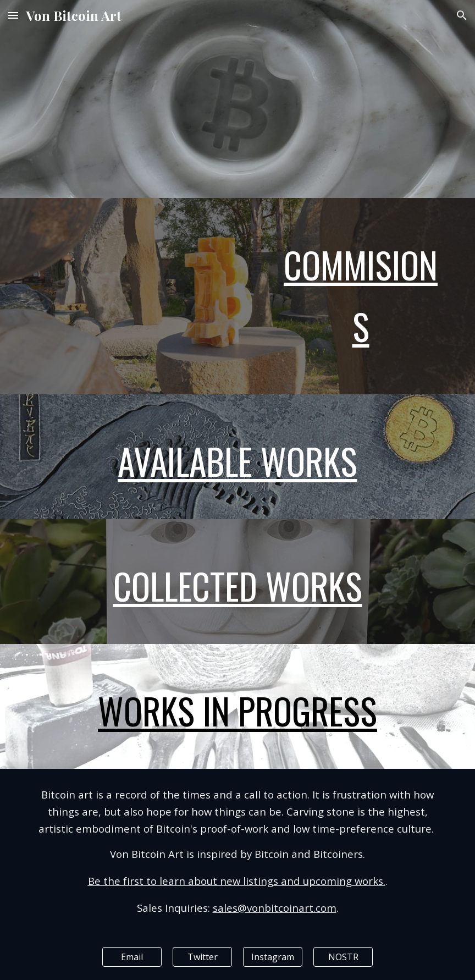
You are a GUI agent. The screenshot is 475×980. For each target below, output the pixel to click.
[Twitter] (203, 957)
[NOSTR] (343, 957)
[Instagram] (273, 957)
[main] (361, 296)
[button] (13, 15)
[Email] (132, 957)
